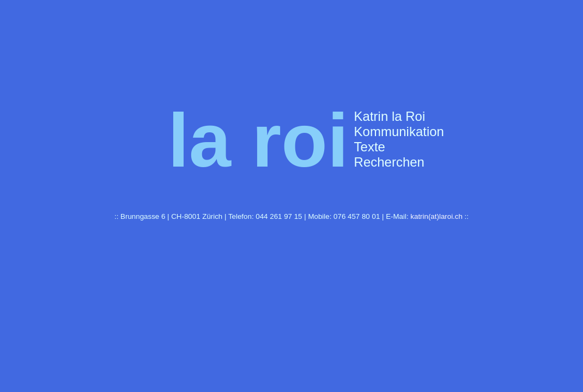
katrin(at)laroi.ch (436, 216)
